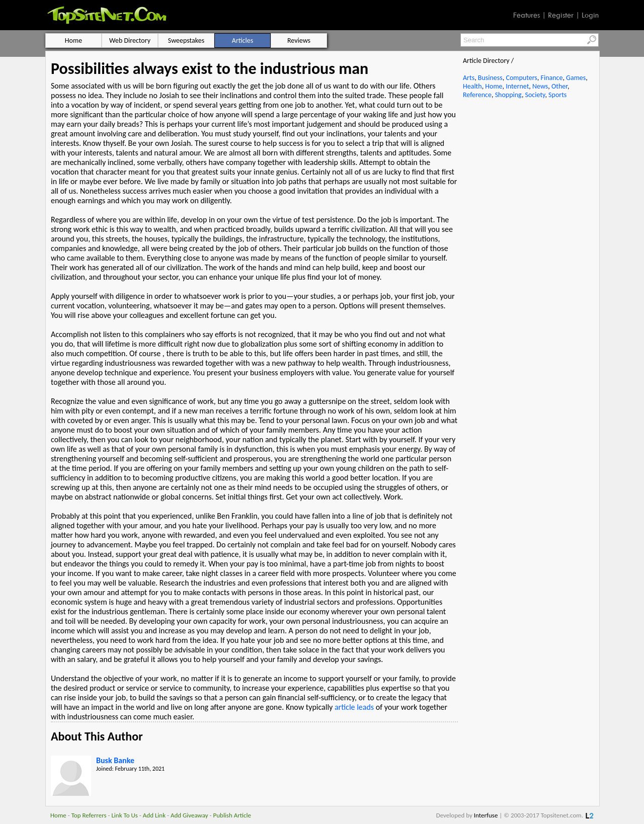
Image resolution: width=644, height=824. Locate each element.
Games (576, 78)
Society (535, 95)
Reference (477, 95)
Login (590, 15)
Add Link (154, 815)
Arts (469, 78)
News (540, 86)
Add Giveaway (189, 815)
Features (527, 15)
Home (494, 86)
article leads (354, 707)
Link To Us (125, 815)
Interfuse (486, 815)
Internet (517, 86)
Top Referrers (89, 815)
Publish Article (232, 815)
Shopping (508, 95)
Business (490, 78)
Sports (557, 95)
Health (472, 86)
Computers (521, 78)
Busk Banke (115, 760)
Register (561, 15)
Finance (551, 78)
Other (559, 86)
